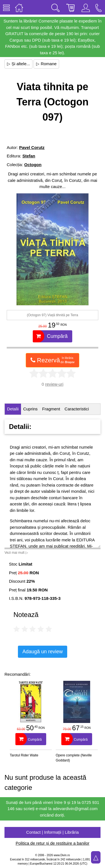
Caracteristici (77, 409)
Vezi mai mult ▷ (16, 553)
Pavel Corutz (32, 147)
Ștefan (29, 156)
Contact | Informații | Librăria (53, 832)
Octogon (33, 165)
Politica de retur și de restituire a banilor (53, 843)
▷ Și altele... (18, 64)
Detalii (13, 409)
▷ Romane (46, 64)
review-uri (54, 384)
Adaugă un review (43, 652)
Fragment (51, 409)
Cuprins (31, 409)
